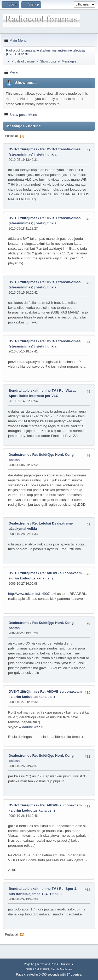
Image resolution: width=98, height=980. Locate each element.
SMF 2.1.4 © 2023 (37, 969)
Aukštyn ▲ (67, 964)
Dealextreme (19, 455)
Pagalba (29, 964)
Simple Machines (61, 969)
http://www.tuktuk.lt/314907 (29, 594)
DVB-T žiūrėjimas (23, 149)
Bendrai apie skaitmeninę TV (32, 391)
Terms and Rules (47, 964)
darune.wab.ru (33, 727)
